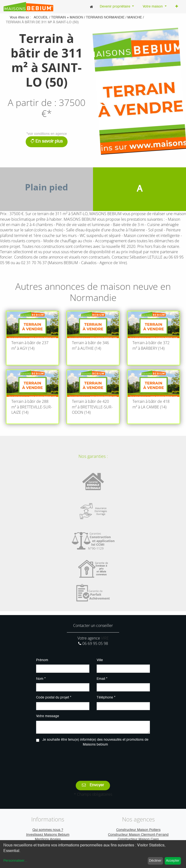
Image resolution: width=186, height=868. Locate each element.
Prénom (42, 660)
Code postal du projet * (54, 698)
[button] (177, 7)
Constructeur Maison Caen (138, 839)
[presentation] (93, 760)
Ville (100, 660)
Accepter (173, 861)
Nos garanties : (93, 456)
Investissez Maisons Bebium (48, 835)
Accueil (41, 17)
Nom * (41, 679)
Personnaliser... (15, 861)
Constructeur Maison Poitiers (138, 830)
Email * (102, 679)
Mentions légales (48, 839)
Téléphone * (106, 698)
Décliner (155, 861)
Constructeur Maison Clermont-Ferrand (138, 835)
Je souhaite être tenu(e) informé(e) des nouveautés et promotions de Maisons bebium (95, 742)
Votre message (48, 716)
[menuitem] (91, 7)
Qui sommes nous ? (48, 830)
